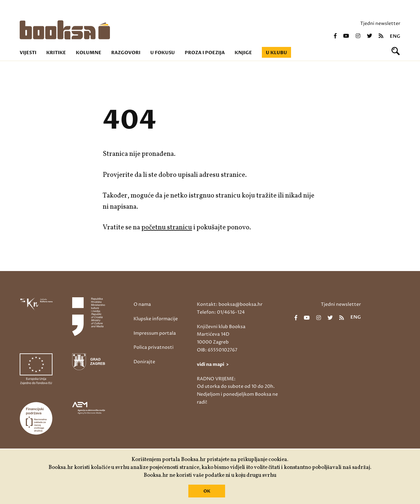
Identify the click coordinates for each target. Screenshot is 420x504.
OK (207, 491)
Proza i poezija (205, 53)
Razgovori (126, 53)
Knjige (243, 53)
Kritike (56, 53)
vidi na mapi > (213, 364)
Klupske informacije (156, 319)
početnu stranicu (167, 228)
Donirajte (144, 362)
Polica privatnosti (154, 347)
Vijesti (28, 53)
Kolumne (89, 53)
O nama (142, 304)
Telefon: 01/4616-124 (221, 312)
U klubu (276, 53)
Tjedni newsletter (380, 23)
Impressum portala (155, 333)
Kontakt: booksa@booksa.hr (230, 304)
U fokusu (163, 53)
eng (395, 36)
